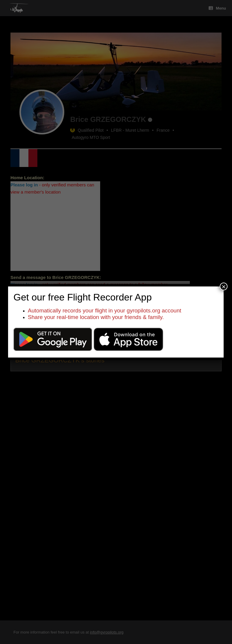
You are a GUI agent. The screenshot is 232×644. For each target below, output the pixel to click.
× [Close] (224, 286)
